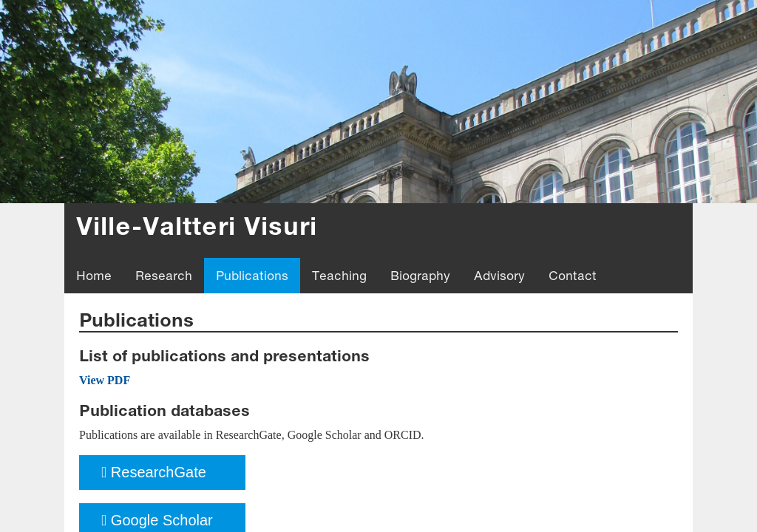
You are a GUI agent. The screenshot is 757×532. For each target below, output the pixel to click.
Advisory (499, 276)
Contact (573, 276)
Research (164, 276)
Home (94, 276)
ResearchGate (154, 472)
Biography (420, 276)
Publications (252, 276)
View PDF (105, 380)
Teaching (339, 276)
